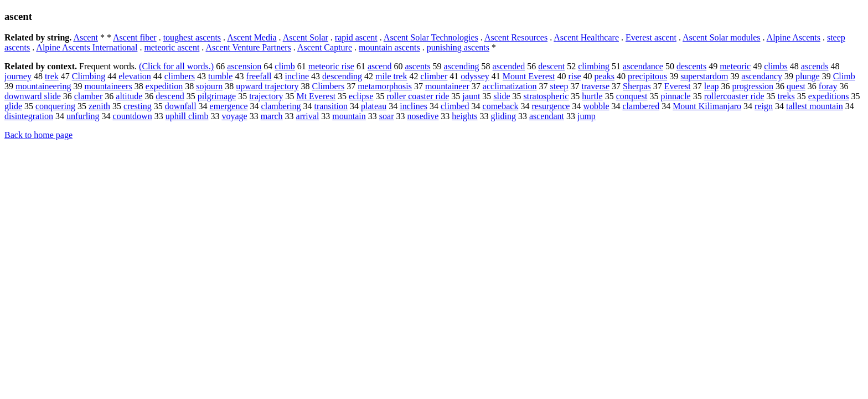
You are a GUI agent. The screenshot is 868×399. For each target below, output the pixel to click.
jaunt (471, 96)
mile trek (391, 76)
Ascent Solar (306, 37)
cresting (138, 106)
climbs (776, 66)
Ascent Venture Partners (248, 47)
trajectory (266, 96)
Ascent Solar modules (721, 37)
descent (551, 66)
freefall (259, 76)
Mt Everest (316, 96)
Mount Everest (529, 76)
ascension (244, 66)
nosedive (423, 116)
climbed (455, 106)
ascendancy (762, 76)
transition (331, 106)
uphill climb (187, 116)
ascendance (643, 66)
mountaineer (447, 86)
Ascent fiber (135, 37)
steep (559, 86)
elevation (135, 76)
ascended (509, 66)
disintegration (29, 116)
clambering (281, 106)
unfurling (83, 116)
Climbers (328, 86)
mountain (349, 116)
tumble (220, 76)
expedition (164, 86)
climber (434, 76)
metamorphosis (385, 86)
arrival (308, 116)
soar (387, 116)
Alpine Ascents (794, 37)
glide (13, 106)
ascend (380, 66)
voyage (234, 116)
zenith (99, 106)
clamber (89, 96)
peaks (604, 76)
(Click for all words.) (176, 66)
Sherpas (637, 86)
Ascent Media (252, 37)
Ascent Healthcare (586, 37)
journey (18, 76)
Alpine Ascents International (87, 47)
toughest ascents (192, 37)
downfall (181, 106)
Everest (678, 86)
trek (52, 76)
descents (691, 66)
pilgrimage (217, 96)
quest (796, 86)
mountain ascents (389, 47)
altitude (129, 96)
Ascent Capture (325, 47)
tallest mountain (815, 106)
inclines (414, 106)
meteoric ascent (172, 47)
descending (342, 76)
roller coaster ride (418, 96)
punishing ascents (458, 47)
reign (764, 106)
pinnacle (676, 96)
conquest (632, 96)
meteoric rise (331, 66)
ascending (462, 66)
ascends (815, 66)
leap (712, 86)
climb (285, 66)
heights (464, 116)
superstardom (704, 76)
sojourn (209, 86)
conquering (55, 106)
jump (587, 116)
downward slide (33, 96)
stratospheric (546, 96)
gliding (503, 116)
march (272, 116)
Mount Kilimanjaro (707, 106)
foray (828, 86)
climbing (594, 66)
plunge (808, 76)
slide (502, 96)
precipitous (647, 76)
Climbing (89, 76)
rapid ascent (356, 37)
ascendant (547, 116)
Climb (844, 76)
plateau (374, 106)
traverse (595, 86)
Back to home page (38, 135)
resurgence (551, 106)
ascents (417, 66)
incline (297, 76)
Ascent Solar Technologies (431, 37)
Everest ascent (651, 37)
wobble (596, 106)
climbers (180, 76)
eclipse (361, 96)
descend (170, 96)
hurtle (592, 96)
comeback (501, 106)
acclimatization (510, 86)
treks (786, 96)
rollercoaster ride (734, 96)
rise (575, 76)
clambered (641, 106)
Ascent (85, 37)
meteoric (735, 66)
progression (753, 86)
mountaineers (108, 86)
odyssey (475, 76)
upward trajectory (267, 86)
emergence (229, 106)
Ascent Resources (516, 37)
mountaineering (43, 86)
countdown (133, 116)
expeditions (829, 96)
